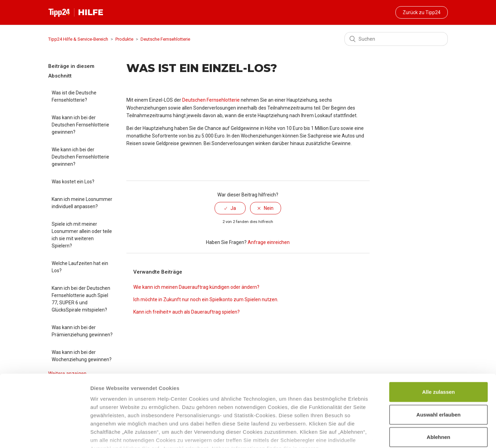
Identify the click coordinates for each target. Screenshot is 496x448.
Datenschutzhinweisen (120, 408)
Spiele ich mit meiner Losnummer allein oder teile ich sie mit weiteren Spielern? (82, 235)
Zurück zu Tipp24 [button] (422, 12)
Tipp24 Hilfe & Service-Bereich (78, 39)
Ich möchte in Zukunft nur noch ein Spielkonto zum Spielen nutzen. (206, 299)
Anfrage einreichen (269, 242)
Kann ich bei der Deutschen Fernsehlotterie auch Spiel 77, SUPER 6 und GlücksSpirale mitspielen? (81, 299)
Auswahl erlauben (438, 365)
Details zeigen (366, 434)
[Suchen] (396, 39)
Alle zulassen (438, 343)
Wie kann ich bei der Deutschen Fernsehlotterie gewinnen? (80, 157)
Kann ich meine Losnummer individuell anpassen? (82, 203)
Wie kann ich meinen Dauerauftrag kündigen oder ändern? (196, 287)
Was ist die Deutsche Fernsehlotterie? (74, 96)
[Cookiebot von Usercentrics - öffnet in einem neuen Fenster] (45, 435)
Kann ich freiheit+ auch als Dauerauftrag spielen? (187, 312)
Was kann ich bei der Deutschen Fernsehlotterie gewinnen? (80, 125)
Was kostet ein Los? (73, 182)
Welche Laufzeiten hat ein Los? (80, 267)
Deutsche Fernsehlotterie (165, 39)
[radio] (230, 208)
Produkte (124, 39)
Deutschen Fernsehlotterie (211, 100)
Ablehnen (438, 388)
